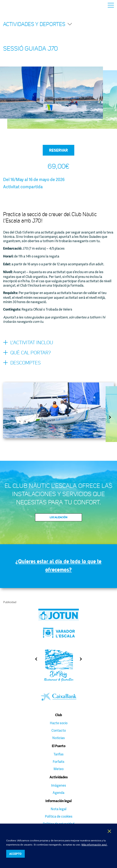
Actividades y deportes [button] (38, 24)
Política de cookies (59, 816)
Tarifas (58, 754)
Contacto (59, 730)
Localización (59, 517)
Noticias (58, 738)
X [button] (110, 831)
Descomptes (22, 363)
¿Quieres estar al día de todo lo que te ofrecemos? (58, 565)
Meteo (58, 769)
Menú (111, 5)
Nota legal (58, 809)
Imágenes (58, 785)
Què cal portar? (27, 353)
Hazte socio (59, 723)
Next (111, 417)
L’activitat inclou (28, 343)
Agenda (58, 793)
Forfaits (58, 762)
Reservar (58, 150)
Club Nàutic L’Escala (13, 5)
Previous (35, 659)
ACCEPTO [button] (15, 854)
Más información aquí (94, 845)
